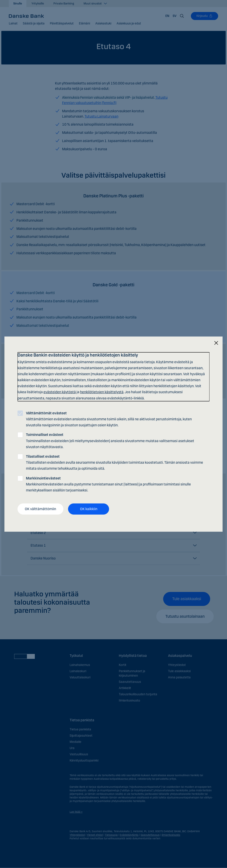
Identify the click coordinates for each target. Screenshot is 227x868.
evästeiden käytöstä (60, 392)
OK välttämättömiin (40, 509)
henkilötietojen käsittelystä (102, 392)
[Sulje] (216, 343)
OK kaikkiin (89, 509)
